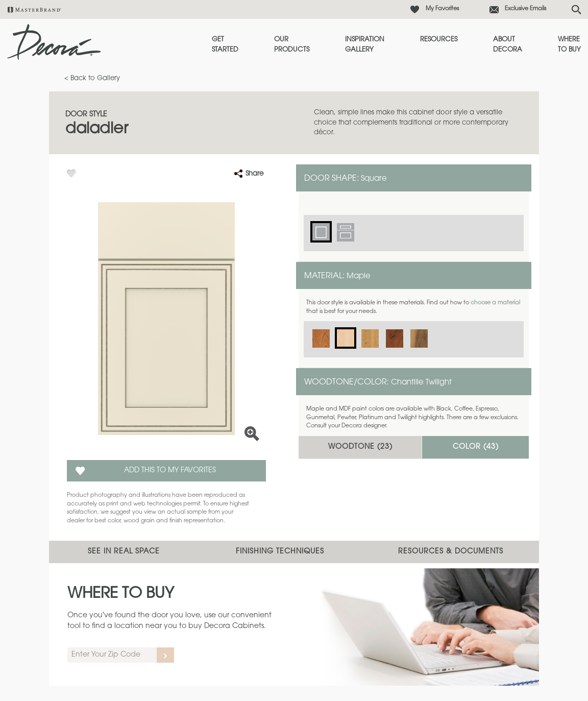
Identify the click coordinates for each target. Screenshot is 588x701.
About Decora (508, 45)
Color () (476, 447)
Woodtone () (360, 447)
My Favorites (442, 9)
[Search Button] (576, 10)
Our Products (292, 45)
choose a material (495, 303)
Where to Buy (569, 45)
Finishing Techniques (280, 552)
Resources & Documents (451, 552)
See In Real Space (124, 552)
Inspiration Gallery (365, 45)
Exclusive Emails (525, 9)
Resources (439, 40)
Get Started (225, 45)
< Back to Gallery (92, 78)
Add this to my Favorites (170, 471)
